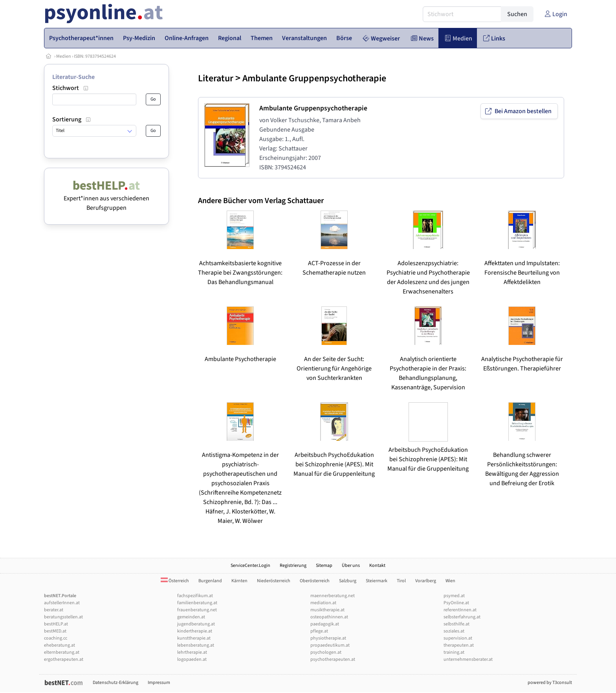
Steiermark (377, 581)
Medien (64, 56)
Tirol (401, 581)
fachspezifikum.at (195, 596)
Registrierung (293, 566)
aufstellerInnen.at (62, 603)
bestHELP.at (56, 624)
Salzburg (348, 581)
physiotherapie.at (328, 638)
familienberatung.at (197, 603)
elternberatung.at (62, 652)
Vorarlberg (426, 581)
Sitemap (324, 566)
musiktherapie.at (327, 610)
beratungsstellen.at (63, 617)
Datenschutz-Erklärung (115, 683)
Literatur (216, 78)
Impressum (159, 683)
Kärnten (239, 581)
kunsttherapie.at (194, 638)
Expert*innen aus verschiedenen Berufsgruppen (106, 198)
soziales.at (454, 631)
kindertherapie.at (195, 631)
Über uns (351, 566)
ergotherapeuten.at (64, 659)
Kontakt (377, 566)
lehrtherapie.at (192, 652)
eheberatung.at (60, 645)
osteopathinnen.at (329, 617)
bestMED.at (55, 631)
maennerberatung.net (333, 596)
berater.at (54, 610)
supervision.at (458, 638)
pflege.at (319, 631)
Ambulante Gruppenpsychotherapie (314, 78)
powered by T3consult (550, 683)
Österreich (175, 581)
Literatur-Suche (73, 77)
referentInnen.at (460, 610)
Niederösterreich (274, 581)
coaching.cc (56, 638)
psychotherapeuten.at (333, 659)
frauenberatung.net (197, 610)
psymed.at (454, 596)
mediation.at (323, 603)
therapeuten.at (459, 645)
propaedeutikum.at (330, 645)
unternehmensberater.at (468, 659)
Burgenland (210, 581)
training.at (454, 652)
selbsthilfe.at (456, 624)
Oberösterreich (315, 581)
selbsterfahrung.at (462, 617)
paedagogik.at (325, 624)
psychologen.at (326, 652)
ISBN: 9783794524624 (95, 56)
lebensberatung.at (196, 645)
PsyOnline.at (456, 603)
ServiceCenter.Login (250, 566)
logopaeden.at (192, 659)
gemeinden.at (191, 617)
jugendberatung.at (196, 624)
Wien (450, 581)
